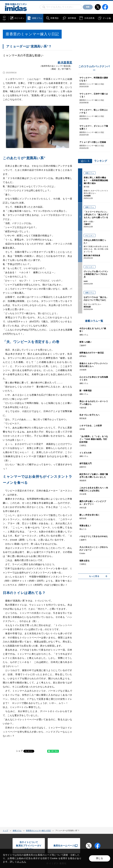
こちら (23, 862)
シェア (19, 751)
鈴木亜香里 (65, 62)
